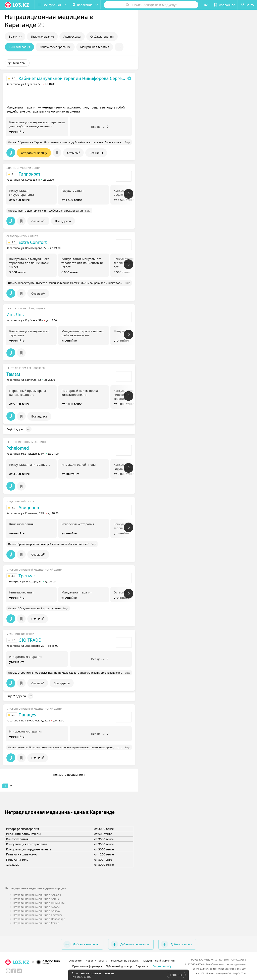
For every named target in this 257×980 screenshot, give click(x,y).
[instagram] (8, 971)
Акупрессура (72, 36)
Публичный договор (119, 966)
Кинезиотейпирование (55, 47)
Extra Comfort (33, 242)
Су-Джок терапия (102, 36)
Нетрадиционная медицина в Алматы (37, 895)
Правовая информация (87, 966)
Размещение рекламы (125, 961)
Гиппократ (29, 174)
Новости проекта (96, 961)
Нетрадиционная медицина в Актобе (36, 907)
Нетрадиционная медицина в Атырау (36, 911)
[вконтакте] (19, 971)
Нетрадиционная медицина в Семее (36, 923)
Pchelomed (18, 448)
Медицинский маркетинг (159, 961)
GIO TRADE (30, 640)
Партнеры (142, 966)
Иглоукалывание (42, 36)
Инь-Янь (15, 315)
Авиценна (29, 507)
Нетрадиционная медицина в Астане (36, 899)
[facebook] (14, 971)
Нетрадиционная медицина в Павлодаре (39, 919)
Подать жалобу (162, 966)
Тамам (13, 374)
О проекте (75, 961)
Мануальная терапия (95, 47)
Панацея (28, 715)
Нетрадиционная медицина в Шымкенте (39, 903)
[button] (52, 5)
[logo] (17, 5)
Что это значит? (81, 977)
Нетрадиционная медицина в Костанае (38, 915)
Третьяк (27, 576)
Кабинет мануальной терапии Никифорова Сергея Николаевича (72, 78)
